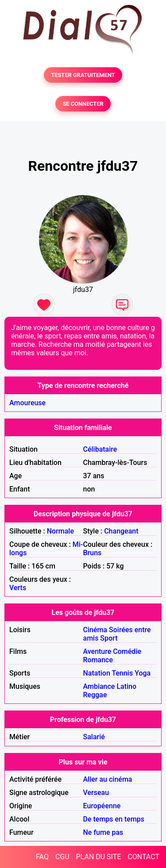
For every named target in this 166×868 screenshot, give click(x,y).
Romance (98, 660)
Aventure (97, 651)
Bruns (93, 553)
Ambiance (99, 686)
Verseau (96, 793)
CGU (62, 857)
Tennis (122, 673)
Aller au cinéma (108, 779)
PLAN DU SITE (99, 857)
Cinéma (95, 630)
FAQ (42, 857)
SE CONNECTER (83, 104)
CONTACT (143, 857)
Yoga (143, 673)
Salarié (94, 737)
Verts (18, 588)
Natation (97, 673)
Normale (60, 531)
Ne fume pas (103, 832)
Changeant (121, 531)
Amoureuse (27, 403)
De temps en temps (114, 819)
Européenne (102, 806)
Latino (126, 686)
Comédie (127, 651)
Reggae (95, 695)
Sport (109, 638)
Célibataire (100, 449)
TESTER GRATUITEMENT (83, 75)
